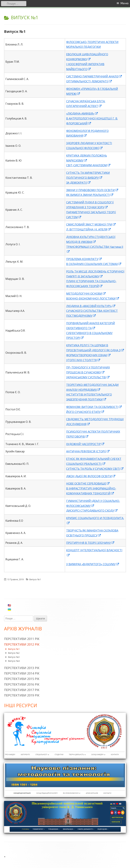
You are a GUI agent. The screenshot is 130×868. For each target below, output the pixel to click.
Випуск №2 (14, 653)
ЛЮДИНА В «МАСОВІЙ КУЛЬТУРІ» (91, 306)
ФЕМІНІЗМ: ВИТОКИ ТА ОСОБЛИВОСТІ (94, 407)
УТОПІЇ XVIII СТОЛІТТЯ (83, 360)
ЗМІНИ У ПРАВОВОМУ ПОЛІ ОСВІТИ (92, 190)
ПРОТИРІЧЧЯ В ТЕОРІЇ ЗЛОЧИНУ (90, 543)
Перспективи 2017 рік (22, 690)
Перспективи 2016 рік (22, 684)
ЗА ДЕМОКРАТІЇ (78, 183)
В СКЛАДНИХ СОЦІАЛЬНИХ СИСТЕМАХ (94, 264)
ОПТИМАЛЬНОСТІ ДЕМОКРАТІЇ (89, 81)
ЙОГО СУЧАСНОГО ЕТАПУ (85, 412)
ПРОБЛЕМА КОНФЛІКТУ (84, 259)
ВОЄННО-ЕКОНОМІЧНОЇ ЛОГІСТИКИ (93, 299)
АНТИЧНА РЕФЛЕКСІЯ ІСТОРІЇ (88, 451)
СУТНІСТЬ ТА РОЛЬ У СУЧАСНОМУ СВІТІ (95, 469)
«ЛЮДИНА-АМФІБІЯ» (82, 114)
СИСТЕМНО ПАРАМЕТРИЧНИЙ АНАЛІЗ (94, 76)
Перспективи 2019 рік (22, 695)
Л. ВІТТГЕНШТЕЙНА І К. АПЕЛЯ (89, 229)
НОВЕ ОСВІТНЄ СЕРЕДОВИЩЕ (88, 484)
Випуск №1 (15, 31)
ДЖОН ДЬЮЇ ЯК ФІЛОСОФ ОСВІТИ (91, 476)
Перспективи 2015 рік (22, 679)
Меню (125, 3)
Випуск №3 (14, 657)
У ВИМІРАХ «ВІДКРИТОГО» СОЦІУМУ (93, 564)
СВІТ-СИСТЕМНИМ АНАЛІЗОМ (88, 165)
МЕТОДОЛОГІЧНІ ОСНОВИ (86, 294)
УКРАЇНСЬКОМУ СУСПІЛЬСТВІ (88, 377)
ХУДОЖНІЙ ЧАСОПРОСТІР (85, 444)
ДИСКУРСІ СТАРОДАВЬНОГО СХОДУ (92, 511)
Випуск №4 (14, 661)
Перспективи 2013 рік (22, 668)
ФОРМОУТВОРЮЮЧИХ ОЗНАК (89, 355)
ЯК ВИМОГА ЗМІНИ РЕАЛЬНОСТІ (90, 195)
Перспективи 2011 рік (22, 639)
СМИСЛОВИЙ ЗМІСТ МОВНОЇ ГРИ (91, 224)
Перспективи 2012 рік (22, 644)
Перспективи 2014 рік (22, 673)
